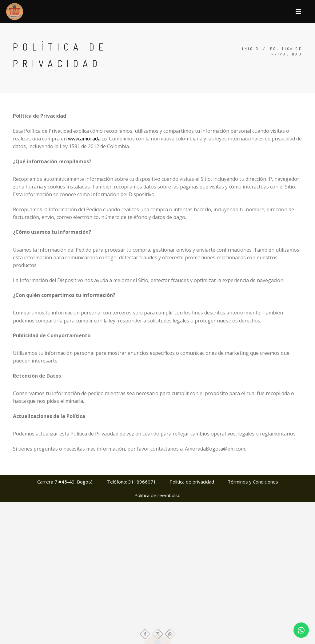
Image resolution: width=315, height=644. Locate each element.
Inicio (251, 49)
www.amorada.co (87, 139)
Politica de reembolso (157, 495)
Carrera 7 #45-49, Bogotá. (65, 482)
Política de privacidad (192, 482)
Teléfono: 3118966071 (132, 482)
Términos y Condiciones (253, 482)
